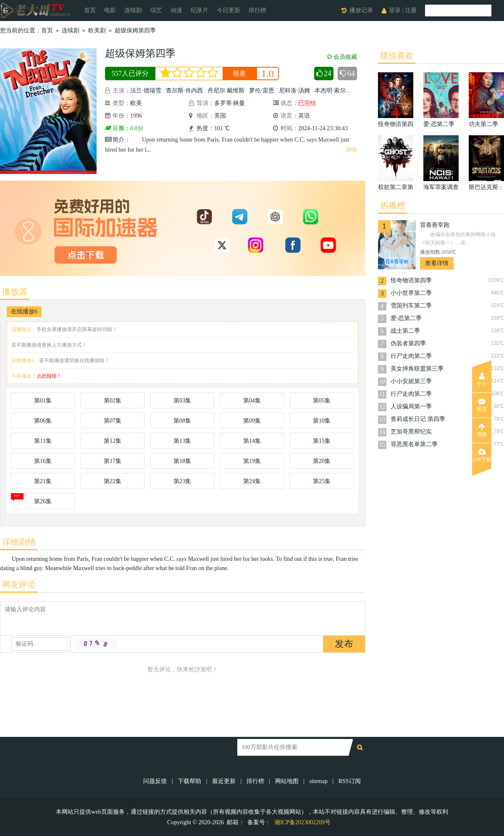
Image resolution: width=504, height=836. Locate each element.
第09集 (252, 421)
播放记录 (361, 10)
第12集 (113, 441)
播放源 (15, 292)
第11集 (43, 441)
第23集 (182, 481)
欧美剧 (97, 30)
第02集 (113, 401)
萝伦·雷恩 (262, 91)
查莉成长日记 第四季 (418, 419)
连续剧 (133, 10)
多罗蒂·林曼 (230, 103)
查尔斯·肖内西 (184, 91)
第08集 (182, 421)
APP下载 (482, 455)
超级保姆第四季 (135, 30)
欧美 (136, 103)
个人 (482, 380)
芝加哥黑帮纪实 (411, 432)
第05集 (322, 401)
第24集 (252, 481)
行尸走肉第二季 (411, 356)
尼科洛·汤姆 (294, 91)
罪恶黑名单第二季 (414, 444)
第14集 (252, 441)
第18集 (182, 461)
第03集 (182, 401)
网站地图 (287, 781)
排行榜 (257, 10)
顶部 (482, 430)
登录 (395, 10)
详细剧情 (19, 542)
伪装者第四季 (408, 343)
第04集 (252, 401)
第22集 (113, 481)
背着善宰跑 (435, 225)
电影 (110, 10)
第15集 (322, 441)
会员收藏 (342, 57)
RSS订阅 (350, 781)
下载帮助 (189, 781)
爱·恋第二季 (406, 318)
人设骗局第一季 (411, 406)
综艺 (156, 10)
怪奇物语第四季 (411, 280)
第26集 (43, 501)
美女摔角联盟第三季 (417, 369)
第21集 (43, 481)
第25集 (322, 481)
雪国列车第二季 (411, 306)
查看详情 (437, 263)
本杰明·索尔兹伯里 (339, 91)
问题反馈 (156, 781)
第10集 (322, 421)
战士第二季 (405, 331)
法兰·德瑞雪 (146, 91)
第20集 (322, 461)
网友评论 (19, 584)
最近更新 (224, 781)
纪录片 (199, 10)
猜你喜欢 (397, 55)
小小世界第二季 (411, 293)
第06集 (43, 421)
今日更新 (228, 10)
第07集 (113, 421)
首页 (90, 10)
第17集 (113, 461)
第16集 (43, 461)
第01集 (43, 401)
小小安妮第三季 (411, 381)
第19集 (252, 461)
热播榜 (393, 205)
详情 (351, 150)
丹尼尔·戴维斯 (226, 91)
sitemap (318, 781)
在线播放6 (24, 312)
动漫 (176, 10)
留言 (482, 405)
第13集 (182, 441)
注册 (411, 10)
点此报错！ (49, 376)
